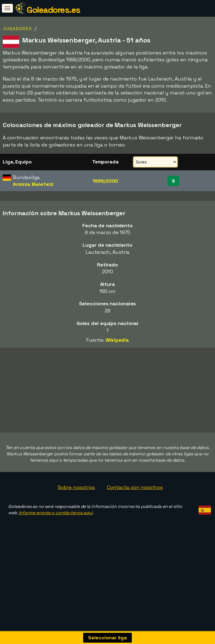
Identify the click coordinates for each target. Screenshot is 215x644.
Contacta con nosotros (135, 507)
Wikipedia (117, 340)
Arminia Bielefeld (33, 184)
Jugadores (17, 29)
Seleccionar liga (107, 638)
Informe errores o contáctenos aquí (56, 532)
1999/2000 (105, 181)
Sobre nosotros (76, 507)
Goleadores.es (53, 10)
